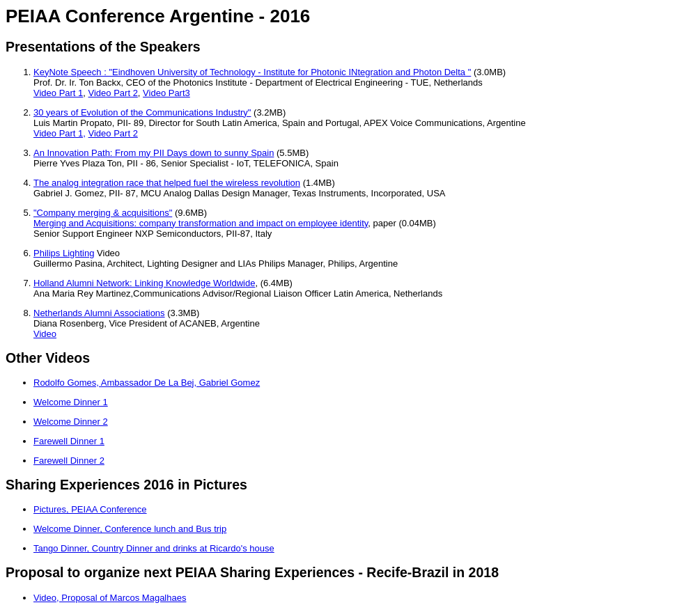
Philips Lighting (64, 253)
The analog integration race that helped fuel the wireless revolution (167, 183)
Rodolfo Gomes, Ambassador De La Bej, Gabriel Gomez (147, 383)
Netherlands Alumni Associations (99, 313)
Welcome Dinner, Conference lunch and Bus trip (130, 529)
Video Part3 (166, 93)
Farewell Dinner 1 (69, 441)
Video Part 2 (113, 93)
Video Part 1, (60, 133)
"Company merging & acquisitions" (103, 213)
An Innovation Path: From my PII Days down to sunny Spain (154, 153)
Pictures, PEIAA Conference (90, 509)
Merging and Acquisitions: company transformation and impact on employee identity (201, 223)
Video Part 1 (58, 93)
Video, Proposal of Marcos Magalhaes (110, 598)
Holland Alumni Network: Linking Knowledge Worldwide (144, 283)
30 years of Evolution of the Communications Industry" (142, 112)
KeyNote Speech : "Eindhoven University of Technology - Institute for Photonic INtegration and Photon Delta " (252, 72)
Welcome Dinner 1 (71, 402)
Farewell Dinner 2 (69, 461)
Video (45, 334)
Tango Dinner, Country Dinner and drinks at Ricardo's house (154, 548)
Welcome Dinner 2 (71, 422)
